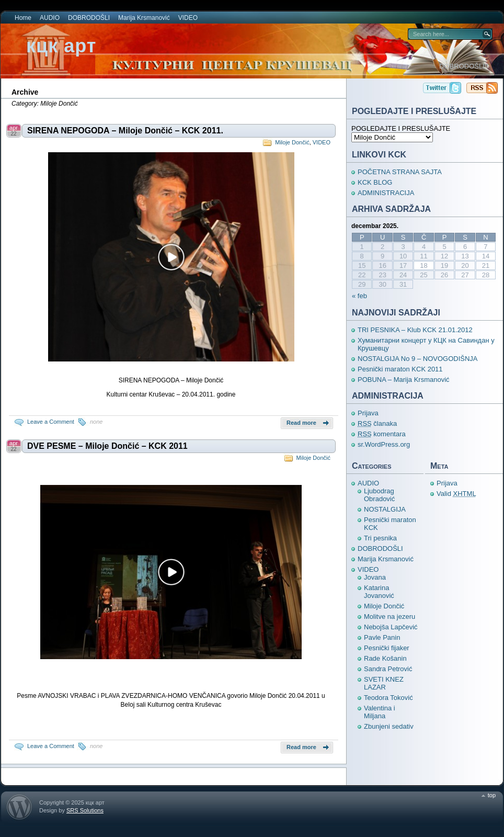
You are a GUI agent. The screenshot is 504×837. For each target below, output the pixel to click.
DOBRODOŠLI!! (464, 66)
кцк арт (61, 46)
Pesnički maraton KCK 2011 (400, 369)
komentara (382, 434)
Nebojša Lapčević (391, 627)
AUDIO (50, 18)
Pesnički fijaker (387, 648)
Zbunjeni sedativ (389, 726)
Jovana (375, 577)
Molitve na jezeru (390, 617)
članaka (377, 423)
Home (23, 18)
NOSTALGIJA (385, 509)
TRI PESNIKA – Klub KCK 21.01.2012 (415, 330)
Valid (456, 494)
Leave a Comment (51, 422)
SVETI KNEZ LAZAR (384, 683)
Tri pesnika (380, 538)
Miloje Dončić (292, 142)
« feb (359, 296)
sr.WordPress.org (384, 444)
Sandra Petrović (388, 669)
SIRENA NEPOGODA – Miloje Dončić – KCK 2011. (125, 131)
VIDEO (188, 18)
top (492, 795)
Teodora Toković (388, 698)
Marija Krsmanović (144, 18)
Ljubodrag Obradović (379, 495)
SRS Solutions (85, 810)
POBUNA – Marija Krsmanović (404, 380)
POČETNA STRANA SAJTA (400, 172)
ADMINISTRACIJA (386, 193)
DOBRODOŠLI (89, 18)
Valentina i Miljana (380, 712)
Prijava (368, 413)
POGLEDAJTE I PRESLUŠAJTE (401, 128)
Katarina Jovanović (379, 592)
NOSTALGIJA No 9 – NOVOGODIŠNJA (418, 359)
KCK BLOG (375, 182)
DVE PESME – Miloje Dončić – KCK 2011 (107, 446)
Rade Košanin (385, 658)
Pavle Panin (382, 637)
